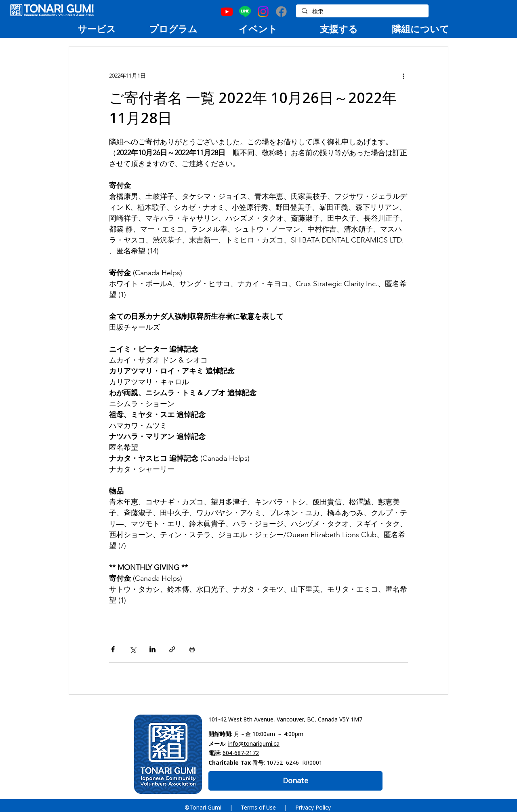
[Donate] (295, 781)
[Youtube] (227, 12)
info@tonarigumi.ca (254, 743)
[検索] (362, 12)
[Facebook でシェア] (113, 649)
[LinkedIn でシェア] (152, 649)
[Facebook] (281, 12)
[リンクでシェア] (172, 649)
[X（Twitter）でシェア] (133, 649)
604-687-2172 (241, 753)
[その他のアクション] (403, 76)
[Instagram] (263, 12)
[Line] (245, 12)
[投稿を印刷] (192, 649)
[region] (97, 29)
